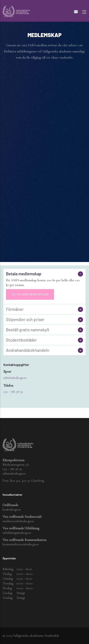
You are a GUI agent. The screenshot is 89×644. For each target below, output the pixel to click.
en (76, 12)
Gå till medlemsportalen (30, 294)
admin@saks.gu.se (15, 378)
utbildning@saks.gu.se (17, 533)
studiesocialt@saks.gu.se (18, 521)
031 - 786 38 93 (13, 392)
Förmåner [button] (15, 309)
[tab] (44, 274)
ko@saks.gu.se (12, 509)
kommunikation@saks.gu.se (21, 544)
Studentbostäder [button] (21, 340)
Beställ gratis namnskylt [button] (28, 330)
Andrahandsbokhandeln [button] (28, 350)
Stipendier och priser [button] (25, 320)
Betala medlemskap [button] (24, 274)
